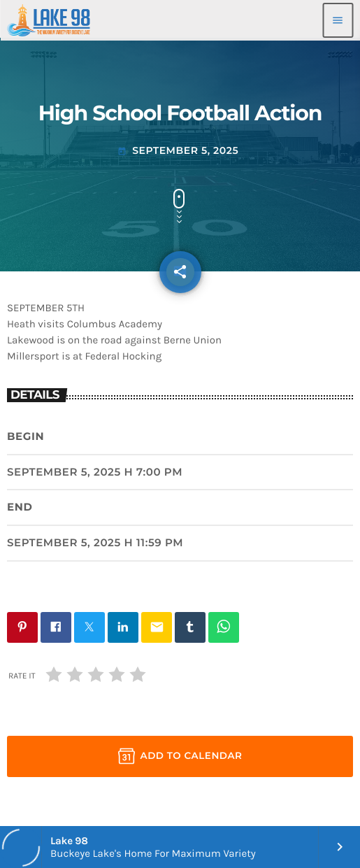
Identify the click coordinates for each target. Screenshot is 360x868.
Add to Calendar (180, 756)
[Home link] (49, 20)
